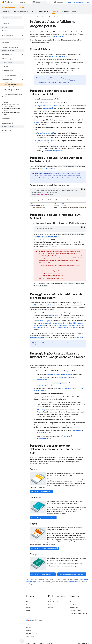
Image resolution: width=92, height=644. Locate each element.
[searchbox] (12, 17)
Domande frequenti (76, 610)
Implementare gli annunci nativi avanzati (43, 548)
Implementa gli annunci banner (40, 492)
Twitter (50, 605)
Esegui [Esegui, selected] (54, 12)
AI (33, 12)
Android (29, 625)
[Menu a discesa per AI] (36, 12)
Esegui (56, 17)
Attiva (44, 133)
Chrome (29, 628)
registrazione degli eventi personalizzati (59, 374)
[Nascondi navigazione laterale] (22, 641)
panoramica (76, 430)
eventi (32, 305)
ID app (47, 108)
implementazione (43, 433)
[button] (11, 31)
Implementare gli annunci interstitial (42, 518)
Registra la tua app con (47, 106)
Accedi (88, 2)
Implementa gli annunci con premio (42, 574)
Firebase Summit (53, 602)
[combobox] (41, 2)
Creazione (22, 2)
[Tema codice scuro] (82, 189)
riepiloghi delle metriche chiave (52, 323)
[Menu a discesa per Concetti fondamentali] (28, 12)
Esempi (75, 12)
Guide (28, 599)
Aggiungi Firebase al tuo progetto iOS (62, 56)
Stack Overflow (74, 602)
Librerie (28, 608)
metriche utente (55, 315)
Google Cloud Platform (33, 633)
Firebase (32, 17)
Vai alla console (78, 2)
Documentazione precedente (79, 613)
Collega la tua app (46, 141)
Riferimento (65, 12)
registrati (48, 102)
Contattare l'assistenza (77, 599)
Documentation (9, 8)
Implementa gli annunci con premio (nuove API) (73, 574)
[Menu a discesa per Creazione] (27, 2)
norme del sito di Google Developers (47, 583)
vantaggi (57, 40)
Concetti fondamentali (19, 12)
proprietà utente (50, 305)
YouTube (51, 608)
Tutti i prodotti (30, 636)
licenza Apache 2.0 (75, 581)
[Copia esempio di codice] (85, 189)
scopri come (79, 338)
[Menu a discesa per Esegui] (58, 12)
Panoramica (6, 12)
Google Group (74, 605)
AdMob (21, 8)
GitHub (28, 610)
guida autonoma (55, 36)
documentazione (56, 278)
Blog (69, 2)
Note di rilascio (74, 608)
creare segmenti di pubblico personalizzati (59, 328)
